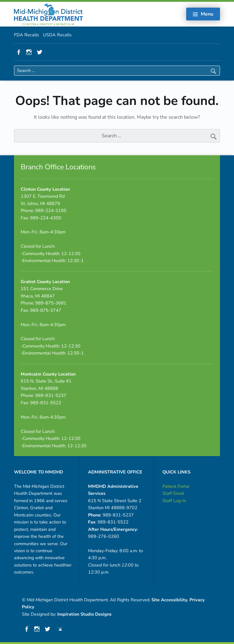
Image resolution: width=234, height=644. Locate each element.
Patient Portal (176, 486)
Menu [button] (207, 14)
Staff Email (173, 493)
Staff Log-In (174, 501)
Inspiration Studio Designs (84, 614)
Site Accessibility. (170, 600)
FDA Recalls (27, 35)
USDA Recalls (57, 35)
